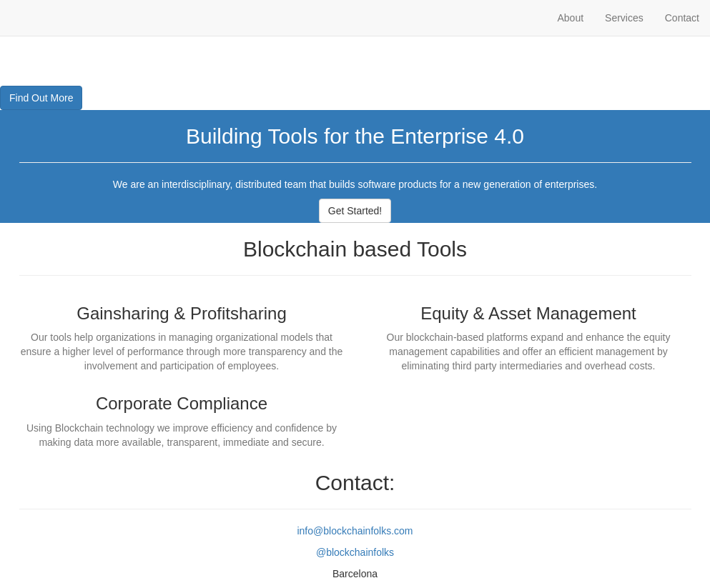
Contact (682, 18)
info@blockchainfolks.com (355, 531)
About (570, 18)
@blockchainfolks (355, 552)
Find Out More (41, 98)
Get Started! (355, 211)
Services (624, 18)
